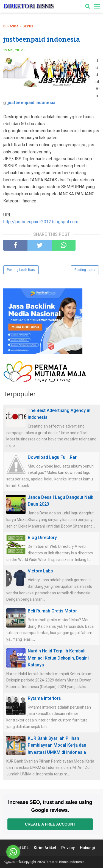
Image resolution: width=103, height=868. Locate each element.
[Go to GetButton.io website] (13, 862)
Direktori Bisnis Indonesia (65, 862)
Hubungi (87, 848)
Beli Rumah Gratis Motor (52, 611)
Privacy (68, 848)
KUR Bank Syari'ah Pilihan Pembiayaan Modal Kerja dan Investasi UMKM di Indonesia (57, 745)
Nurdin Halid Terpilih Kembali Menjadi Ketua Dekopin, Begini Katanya (58, 658)
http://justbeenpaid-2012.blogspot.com (41, 222)
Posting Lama (85, 270)
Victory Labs (40, 571)
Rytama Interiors (44, 698)
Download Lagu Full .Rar (52, 457)
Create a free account (50, 824)
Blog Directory (42, 538)
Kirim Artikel (45, 848)
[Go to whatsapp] (13, 852)
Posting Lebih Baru (21, 270)
